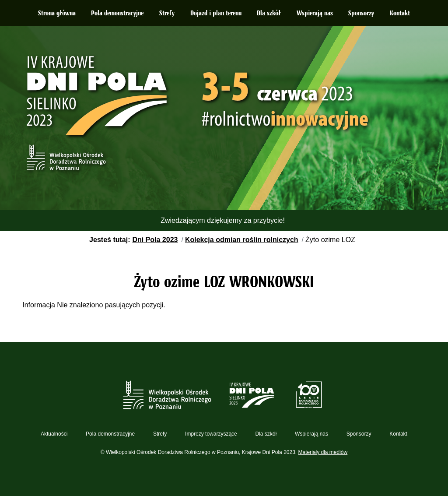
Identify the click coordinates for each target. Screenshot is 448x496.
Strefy (167, 14)
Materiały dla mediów (323, 452)
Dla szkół (269, 14)
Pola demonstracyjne (117, 14)
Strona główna (57, 14)
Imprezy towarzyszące (211, 434)
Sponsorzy (361, 14)
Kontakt (400, 14)
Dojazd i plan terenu (216, 14)
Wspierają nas (315, 14)
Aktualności (54, 434)
